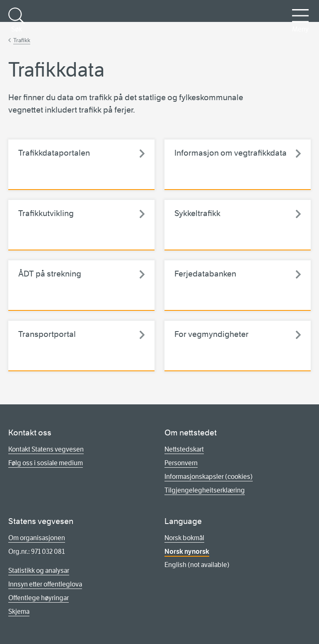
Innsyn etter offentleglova (45, 584)
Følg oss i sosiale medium (46, 463)
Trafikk (22, 40)
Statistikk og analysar (39, 571)
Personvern (181, 463)
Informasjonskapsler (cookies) (209, 477)
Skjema (19, 612)
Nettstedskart (184, 449)
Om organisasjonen (37, 538)
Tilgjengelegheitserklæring (205, 490)
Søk (17, 20)
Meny (300, 20)
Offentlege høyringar (39, 598)
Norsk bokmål (184, 538)
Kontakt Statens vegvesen (46, 449)
